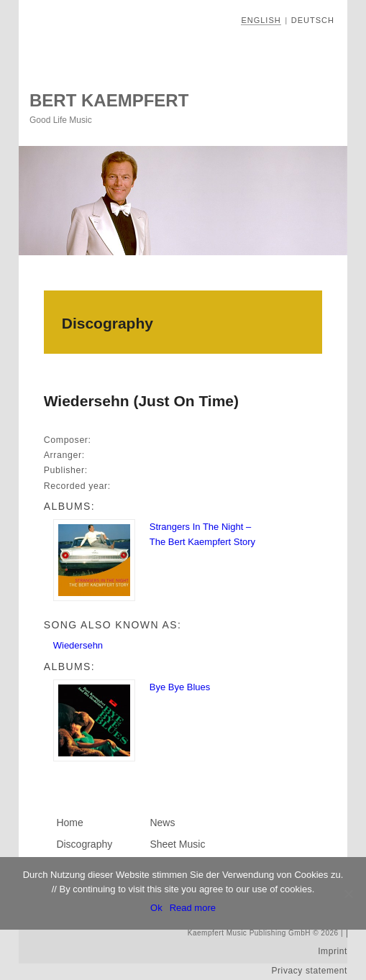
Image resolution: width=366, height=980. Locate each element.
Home (69, 823)
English (261, 20)
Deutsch (313, 20)
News (162, 823)
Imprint (333, 951)
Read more (193, 908)
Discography (84, 844)
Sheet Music (177, 844)
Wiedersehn (78, 645)
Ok (156, 908)
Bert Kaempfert (109, 100)
